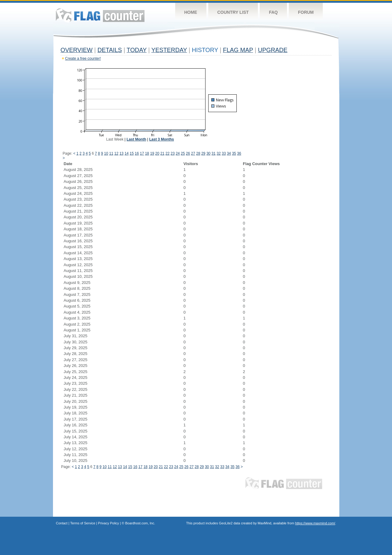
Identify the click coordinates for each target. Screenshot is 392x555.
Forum (306, 12)
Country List (233, 12)
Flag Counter (100, 15)
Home (191, 12)
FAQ (273, 12)
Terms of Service (83, 523)
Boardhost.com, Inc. (140, 523)
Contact (62, 523)
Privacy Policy (108, 523)
